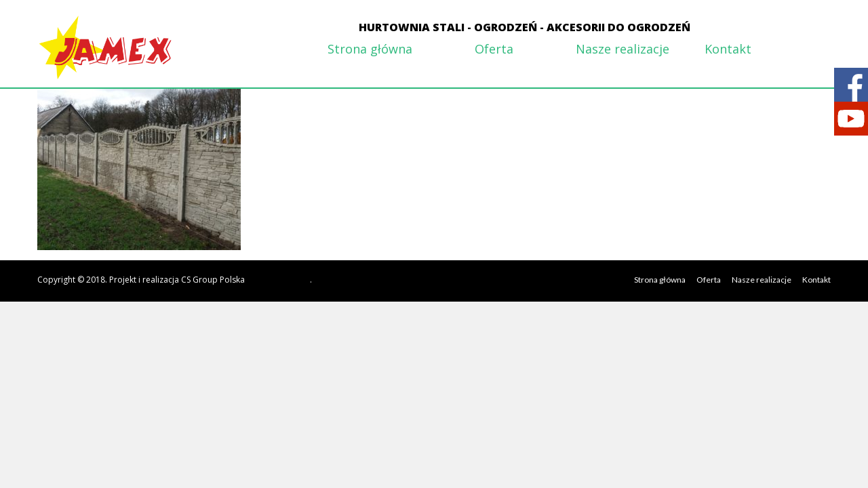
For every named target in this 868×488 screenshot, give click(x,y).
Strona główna (370, 49)
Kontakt (728, 49)
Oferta (494, 49)
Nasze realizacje (623, 49)
